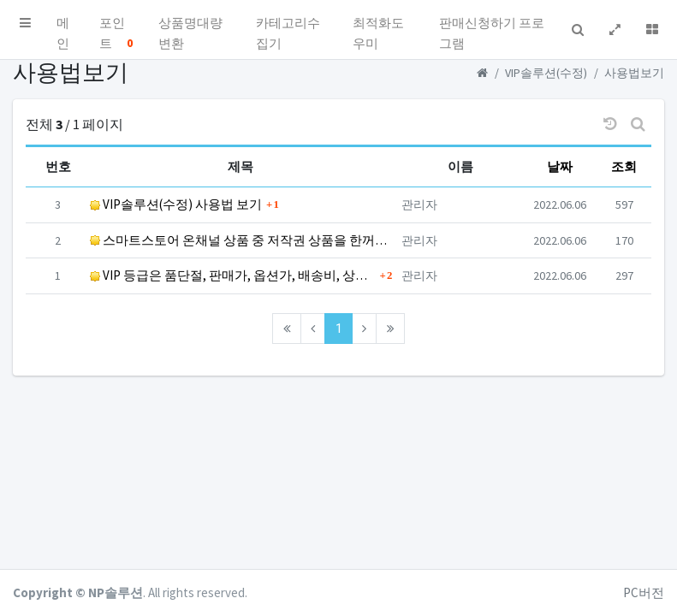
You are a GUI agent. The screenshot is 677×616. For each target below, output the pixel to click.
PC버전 (644, 592)
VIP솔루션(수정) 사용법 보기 (176, 204)
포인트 (116, 27)
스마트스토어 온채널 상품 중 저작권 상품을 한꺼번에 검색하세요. (241, 240)
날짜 (560, 166)
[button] (25, 23)
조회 (624, 166)
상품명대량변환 (190, 27)
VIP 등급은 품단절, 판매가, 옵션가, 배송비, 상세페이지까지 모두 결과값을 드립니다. (232, 275)
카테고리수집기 (288, 27)
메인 (63, 27)
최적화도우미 (378, 27)
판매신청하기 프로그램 (492, 27)
